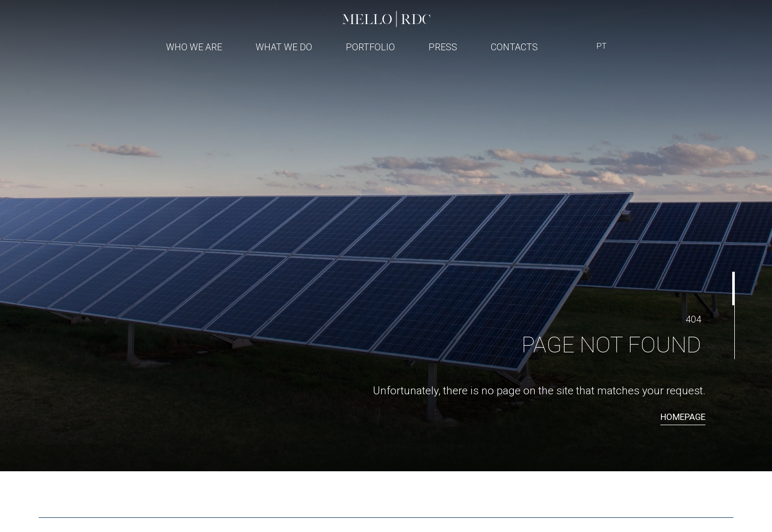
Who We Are (194, 47)
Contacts (514, 47)
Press (443, 47)
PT (602, 46)
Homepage (683, 417)
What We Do (284, 47)
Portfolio (370, 47)
